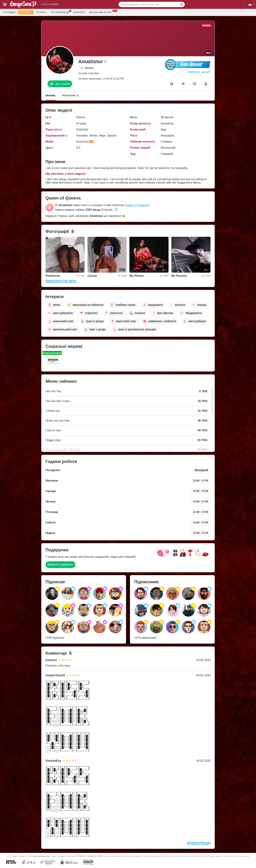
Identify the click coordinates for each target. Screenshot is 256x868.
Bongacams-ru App (101, 12)
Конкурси (79, 12)
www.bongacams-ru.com (44, 856)
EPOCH (81, 856)
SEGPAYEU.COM (95, 856)
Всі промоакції (61, 12)
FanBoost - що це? (199, 72)
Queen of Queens (136, 205)
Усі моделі (9, 12)
